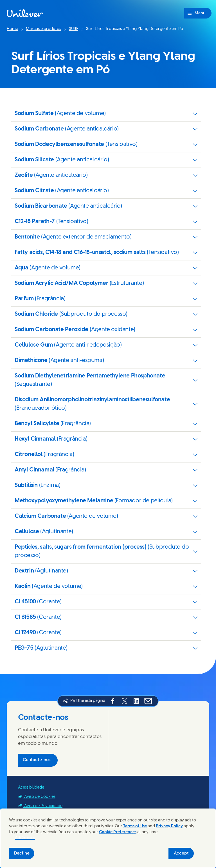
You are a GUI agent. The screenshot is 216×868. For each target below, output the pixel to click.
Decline (22, 853)
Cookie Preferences (118, 832)
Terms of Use (135, 826)
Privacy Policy (169, 826)
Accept (181, 853)
